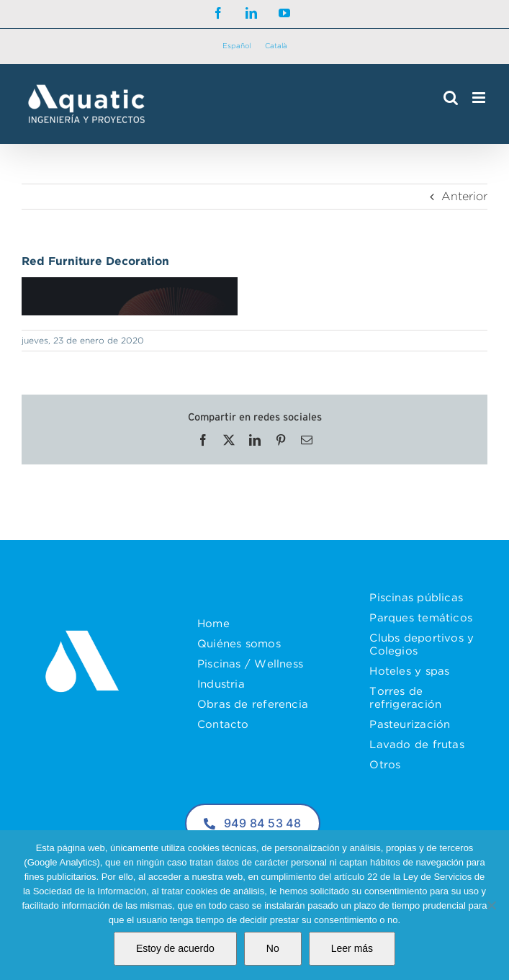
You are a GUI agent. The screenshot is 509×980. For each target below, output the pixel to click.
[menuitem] (237, 46)
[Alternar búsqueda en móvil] (451, 98)
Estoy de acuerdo (175, 948)
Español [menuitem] (237, 46)
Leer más (352, 948)
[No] (491, 905)
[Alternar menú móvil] (480, 98)
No (273, 948)
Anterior (464, 196)
